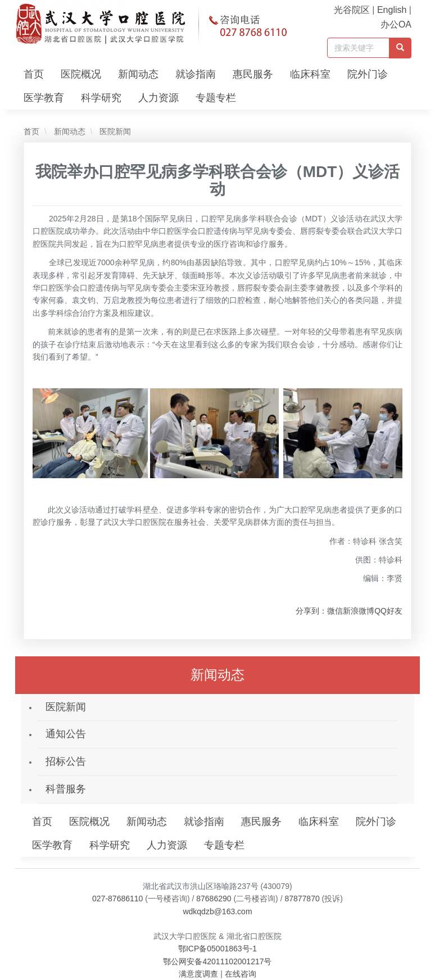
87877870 (302, 899)
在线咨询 (241, 974)
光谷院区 (352, 10)
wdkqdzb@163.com (217, 911)
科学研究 (101, 98)
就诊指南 (196, 74)
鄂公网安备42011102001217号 (217, 961)
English (392, 10)
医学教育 (44, 98)
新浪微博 (359, 611)
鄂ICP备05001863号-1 (217, 949)
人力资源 (158, 98)
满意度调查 (198, 974)
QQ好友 (388, 611)
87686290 (214, 899)
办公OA (396, 24)
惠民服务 (253, 74)
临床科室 (310, 74)
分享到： (311, 611)
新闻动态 (138, 74)
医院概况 (81, 74)
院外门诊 (368, 74)
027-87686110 (117, 899)
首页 (34, 74)
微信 (335, 611)
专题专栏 (216, 98)
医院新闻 (114, 131)
